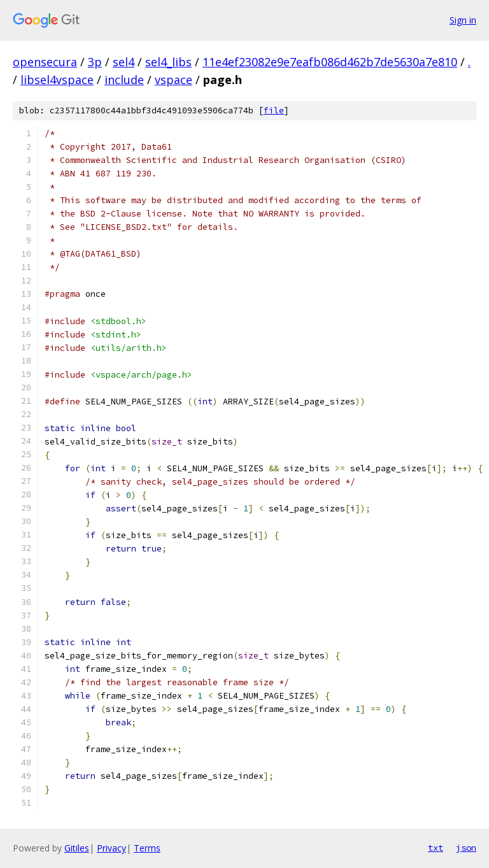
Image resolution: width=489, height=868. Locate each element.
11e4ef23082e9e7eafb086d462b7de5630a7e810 (330, 62)
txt (436, 848)
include (124, 80)
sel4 (124, 62)
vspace (174, 80)
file (274, 110)
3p (95, 62)
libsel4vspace (57, 80)
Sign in (463, 20)
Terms (147, 848)
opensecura (45, 62)
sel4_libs (168, 62)
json (466, 848)
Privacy (111, 848)
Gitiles (77, 848)
